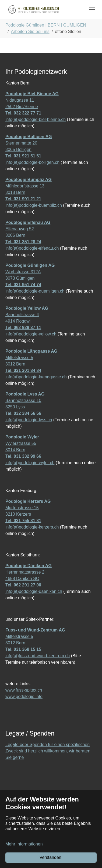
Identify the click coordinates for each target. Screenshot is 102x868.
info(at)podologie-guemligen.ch (35, 291)
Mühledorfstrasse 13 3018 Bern (29, 186)
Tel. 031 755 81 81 (23, 521)
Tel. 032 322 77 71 (23, 113)
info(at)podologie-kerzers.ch (32, 527)
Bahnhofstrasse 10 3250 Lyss (25, 400)
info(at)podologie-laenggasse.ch (36, 377)
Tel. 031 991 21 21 (23, 199)
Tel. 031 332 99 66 (23, 456)
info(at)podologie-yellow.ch (31, 334)
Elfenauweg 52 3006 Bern (28, 229)
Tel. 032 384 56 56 (23, 413)
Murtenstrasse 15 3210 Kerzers (28, 508)
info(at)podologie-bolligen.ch (32, 162)
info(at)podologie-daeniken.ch (34, 591)
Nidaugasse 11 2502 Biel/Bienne (32, 100)
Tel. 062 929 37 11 (23, 328)
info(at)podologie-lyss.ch (29, 420)
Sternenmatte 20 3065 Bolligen (29, 143)
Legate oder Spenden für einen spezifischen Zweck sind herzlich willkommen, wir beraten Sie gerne (48, 751)
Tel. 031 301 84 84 (23, 370)
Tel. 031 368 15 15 (23, 649)
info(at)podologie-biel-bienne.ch (36, 119)
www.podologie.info (24, 697)
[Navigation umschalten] (92, 9)
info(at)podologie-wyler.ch (30, 463)
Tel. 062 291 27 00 (23, 585)
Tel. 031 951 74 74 (23, 285)
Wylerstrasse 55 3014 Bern (22, 443)
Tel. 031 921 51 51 (23, 156)
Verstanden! (51, 857)
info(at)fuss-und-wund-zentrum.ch (38, 656)
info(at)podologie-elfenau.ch (32, 248)
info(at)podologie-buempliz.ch (34, 205)
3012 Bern (15, 364)
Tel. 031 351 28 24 (23, 242)
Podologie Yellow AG (27, 308)
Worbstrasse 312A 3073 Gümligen (30, 272)
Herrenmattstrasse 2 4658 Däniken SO (29, 572)
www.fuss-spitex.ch (24, 690)
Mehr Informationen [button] (24, 844)
